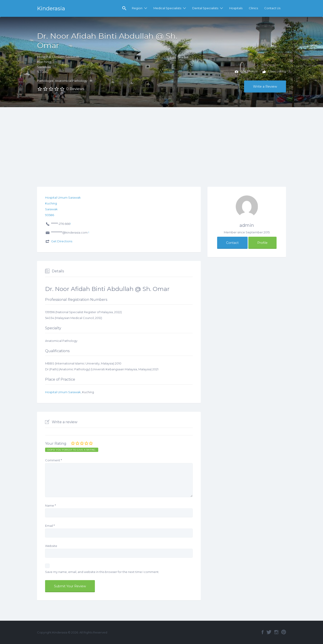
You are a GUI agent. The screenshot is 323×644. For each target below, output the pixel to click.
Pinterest (284, 632)
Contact (232, 243)
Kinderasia (51, 8)
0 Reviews (75, 89)
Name (50, 505)
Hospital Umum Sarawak (63, 392)
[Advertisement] (161, 141)
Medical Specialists (167, 8)
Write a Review (265, 87)
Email (50, 526)
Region (137, 8)
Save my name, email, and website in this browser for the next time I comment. (102, 572)
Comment (53, 460)
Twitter (269, 632)
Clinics (253, 8)
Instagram (276, 632)
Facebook (263, 632)
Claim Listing (274, 72)
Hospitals (236, 8)
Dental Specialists (205, 8)
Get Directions (62, 241)
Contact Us (272, 8)
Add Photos (246, 72)
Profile (262, 243)
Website (51, 546)
